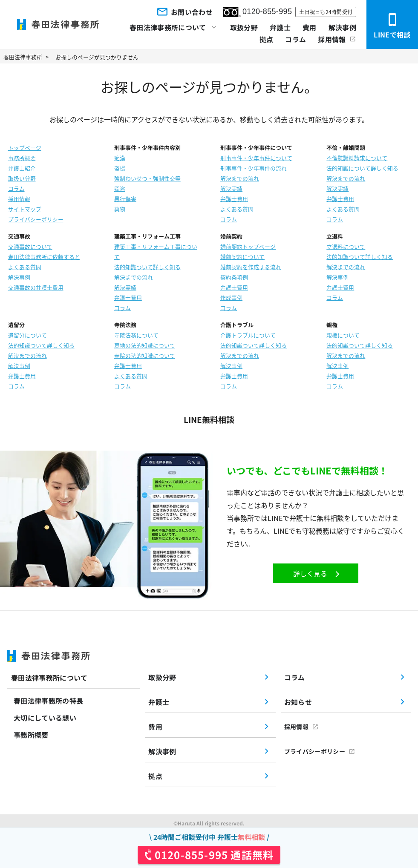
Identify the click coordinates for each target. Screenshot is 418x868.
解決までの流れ (240, 178)
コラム (295, 39)
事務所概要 (22, 158)
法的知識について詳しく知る (362, 168)
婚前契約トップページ (248, 246)
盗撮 (120, 168)
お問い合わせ (184, 12)
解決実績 (231, 188)
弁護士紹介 (22, 168)
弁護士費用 (234, 199)
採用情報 (332, 39)
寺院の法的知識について (145, 355)
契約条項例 (234, 277)
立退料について (346, 246)
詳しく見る (310, 573)
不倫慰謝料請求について (357, 158)
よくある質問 (237, 209)
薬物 (120, 209)
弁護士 (280, 27)
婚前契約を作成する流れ (251, 267)
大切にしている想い (45, 718)
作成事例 (231, 297)
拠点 (267, 39)
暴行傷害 (125, 199)
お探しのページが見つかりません (97, 57)
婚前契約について (242, 257)
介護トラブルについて (248, 335)
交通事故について (30, 246)
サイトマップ (25, 209)
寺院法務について (136, 335)
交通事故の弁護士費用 (36, 287)
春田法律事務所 (23, 57)
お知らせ (298, 702)
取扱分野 (244, 27)
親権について (343, 335)
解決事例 (342, 27)
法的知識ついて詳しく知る (147, 267)
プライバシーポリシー (36, 219)
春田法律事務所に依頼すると (44, 257)
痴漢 (120, 158)
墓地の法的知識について (145, 345)
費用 (310, 27)
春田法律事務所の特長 (48, 701)
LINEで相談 (392, 26)
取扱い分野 (22, 178)
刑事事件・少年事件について (256, 158)
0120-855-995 (257, 12)
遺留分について (27, 335)
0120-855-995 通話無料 (214, 855)
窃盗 (120, 188)
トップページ (25, 148)
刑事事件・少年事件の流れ (254, 168)
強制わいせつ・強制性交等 (147, 178)
